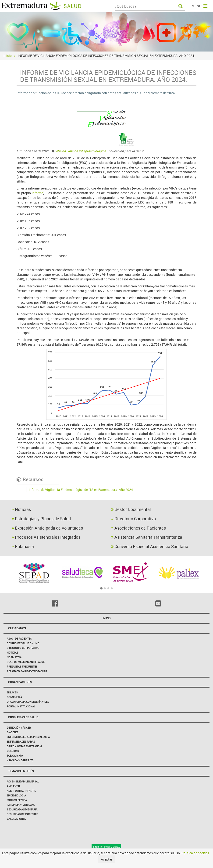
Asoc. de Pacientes (19, 639)
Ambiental (14, 786)
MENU (199, 6)
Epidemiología (16, 795)
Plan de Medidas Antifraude (26, 662)
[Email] (158, 603)
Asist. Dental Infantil (21, 791)
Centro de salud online (23, 643)
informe (37, 193)
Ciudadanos (17, 628)
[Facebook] (55, 603)
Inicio (8, 56)
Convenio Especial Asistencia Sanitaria (150, 546)
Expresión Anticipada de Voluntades (47, 528)
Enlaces (12, 692)
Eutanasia (23, 546)
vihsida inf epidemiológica (87, 151)
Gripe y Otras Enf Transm (24, 746)
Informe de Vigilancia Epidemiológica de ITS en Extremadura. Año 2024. (81, 490)
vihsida (60, 151)
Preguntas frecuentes (22, 666)
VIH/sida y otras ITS (20, 760)
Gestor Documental (131, 509)
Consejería (14, 697)
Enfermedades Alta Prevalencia (28, 737)
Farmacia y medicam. (21, 805)
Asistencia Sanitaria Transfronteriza (147, 537)
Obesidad (13, 751)
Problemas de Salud (23, 717)
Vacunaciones (16, 819)
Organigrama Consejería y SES (28, 702)
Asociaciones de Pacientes (138, 528)
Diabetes (12, 732)
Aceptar (107, 859)
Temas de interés (21, 771)
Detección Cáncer (19, 728)
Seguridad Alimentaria (22, 809)
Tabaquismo (15, 756)
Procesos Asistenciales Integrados (46, 537)
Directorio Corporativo (133, 519)
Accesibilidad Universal (23, 781)
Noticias (21, 509)
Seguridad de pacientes (22, 814)
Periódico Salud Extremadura (27, 671)
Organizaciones (20, 682)
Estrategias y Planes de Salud (41, 519)
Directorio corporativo (23, 648)
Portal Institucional (21, 706)
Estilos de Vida (17, 800)
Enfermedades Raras (21, 742)
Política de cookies (195, 853)
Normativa (14, 657)
